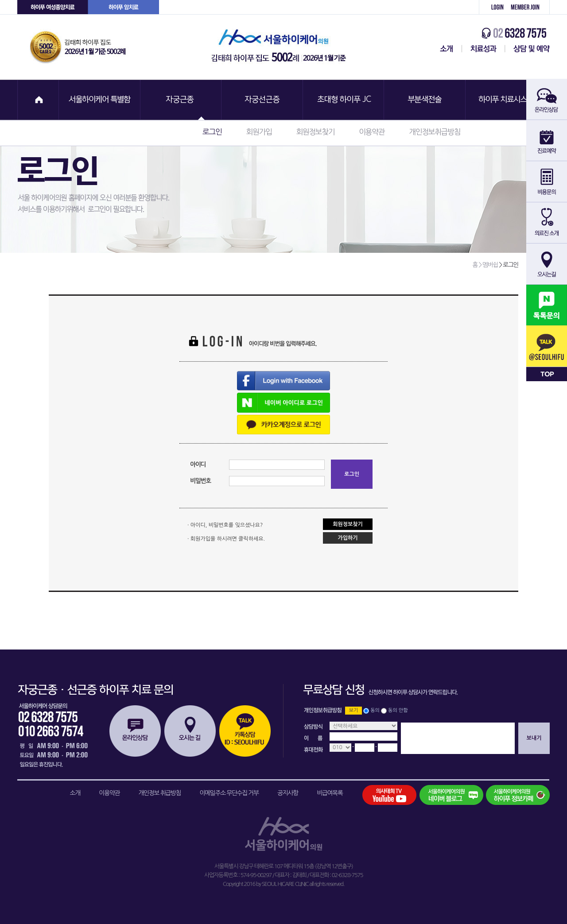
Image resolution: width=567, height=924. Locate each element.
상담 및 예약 (527, 49)
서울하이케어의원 (281, 47)
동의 (375, 710)
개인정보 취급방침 (159, 793)
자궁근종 (181, 100)
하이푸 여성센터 (53, 7)
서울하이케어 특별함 (100, 100)
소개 (75, 793)
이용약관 (372, 132)
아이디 (198, 464)
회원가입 (528, 7)
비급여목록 (330, 793)
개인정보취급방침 (435, 132)
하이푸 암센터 (124, 7)
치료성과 (484, 49)
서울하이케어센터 (445, 49)
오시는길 (190, 731)
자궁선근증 (263, 100)
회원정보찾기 (315, 132)
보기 (354, 710)
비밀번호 (200, 481)
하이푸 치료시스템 (507, 100)
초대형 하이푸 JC (344, 100)
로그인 (493, 7)
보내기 (534, 738)
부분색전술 (426, 100)
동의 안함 (398, 710)
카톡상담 (245, 731)
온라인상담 (135, 731)
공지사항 (288, 793)
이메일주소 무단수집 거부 (229, 793)
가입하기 (348, 538)
